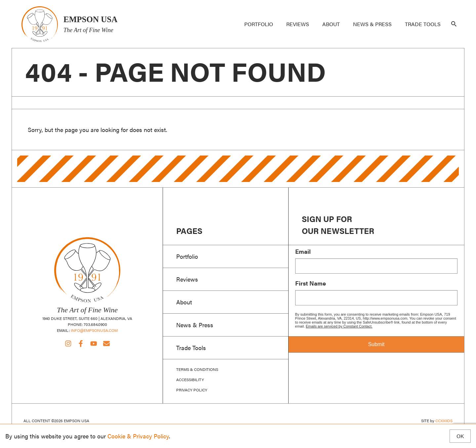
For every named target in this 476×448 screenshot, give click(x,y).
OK (460, 436)
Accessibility (190, 380)
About (331, 24)
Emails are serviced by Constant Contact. (339, 326)
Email (303, 251)
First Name (311, 283)
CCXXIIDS (444, 421)
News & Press (372, 24)
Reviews (298, 24)
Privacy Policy (192, 390)
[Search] (454, 24)
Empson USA (40, 24)
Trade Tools (423, 24)
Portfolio (259, 24)
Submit (376, 344)
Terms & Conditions (197, 369)
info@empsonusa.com (94, 330)
